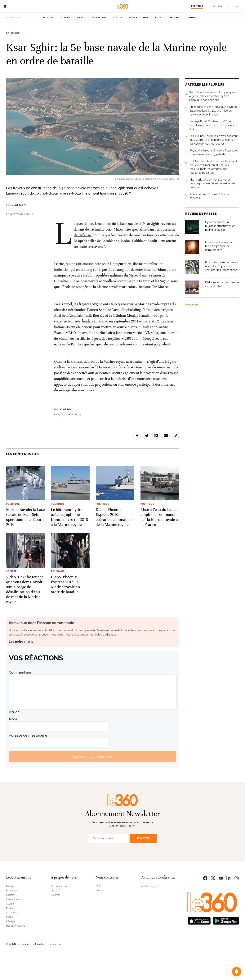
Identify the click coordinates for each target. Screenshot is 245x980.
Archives (56, 919)
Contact (100, 915)
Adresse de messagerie (28, 760)
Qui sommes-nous (61, 910)
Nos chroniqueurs (16, 950)
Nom (13, 743)
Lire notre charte (21, 666)
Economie (65, 42)
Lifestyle (174, 42)
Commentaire (20, 697)
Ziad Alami (19, 229)
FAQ (98, 910)
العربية (236, 6)
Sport (146, 42)
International (100, 42)
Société (81, 42)
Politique (49, 42)
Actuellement (13, 42)
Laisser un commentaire (93, 781)
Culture (118, 42)
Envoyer (143, 862)
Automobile (12, 937)
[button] (237, 972)
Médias (133, 42)
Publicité (56, 915)
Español (218, 6)
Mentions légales (149, 910)
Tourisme (191, 42)
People (159, 42)
